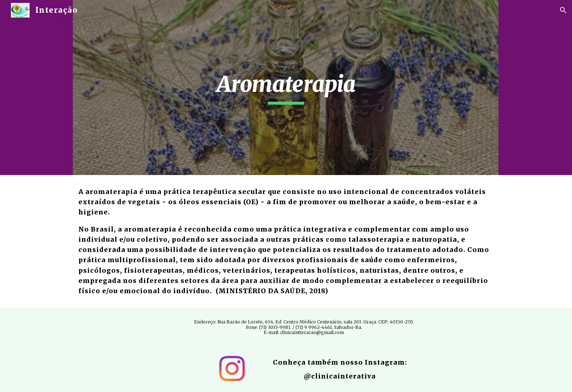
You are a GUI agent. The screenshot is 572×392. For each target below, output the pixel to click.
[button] (563, 10)
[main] (286, 88)
